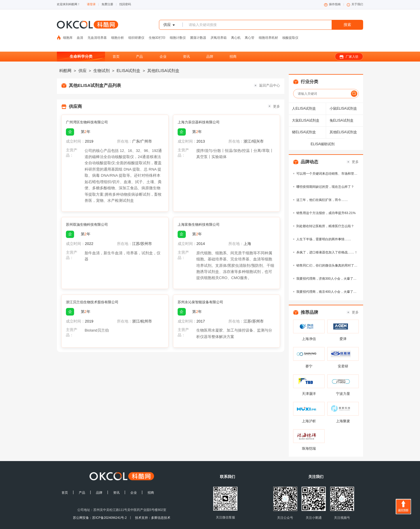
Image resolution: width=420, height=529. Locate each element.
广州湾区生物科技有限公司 (87, 113)
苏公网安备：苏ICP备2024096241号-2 (100, 509)
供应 (83, 62)
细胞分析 (118, 35)
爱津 (343, 330)
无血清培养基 (97, 35)
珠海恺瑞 (309, 439)
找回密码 (125, 4)
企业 (163, 48)
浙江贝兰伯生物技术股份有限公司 (92, 293)
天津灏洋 (309, 385)
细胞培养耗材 (268, 35)
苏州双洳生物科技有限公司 (87, 216)
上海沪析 (309, 412)
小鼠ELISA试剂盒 (343, 99)
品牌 (210, 48)
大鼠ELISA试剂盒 (306, 111)
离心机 (236, 35)
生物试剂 (101, 62)
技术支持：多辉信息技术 (153, 509)
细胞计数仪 (178, 35)
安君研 (343, 357)
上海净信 (309, 330)
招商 (233, 48)
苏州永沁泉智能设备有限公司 (200, 293)
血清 (80, 35)
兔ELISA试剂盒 (342, 111)
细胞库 (68, 35)
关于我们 (355, 5)
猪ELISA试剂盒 (304, 123)
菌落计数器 (198, 35)
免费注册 (107, 4)
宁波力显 (343, 385)
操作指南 (332, 5)
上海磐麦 (343, 412)
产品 (139, 48)
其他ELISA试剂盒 (163, 62)
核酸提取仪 (290, 35)
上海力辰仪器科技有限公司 (199, 113)
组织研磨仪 (136, 35)
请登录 (91, 4)
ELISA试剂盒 (129, 62)
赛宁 (309, 357)
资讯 (186, 48)
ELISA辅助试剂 (323, 135)
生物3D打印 (157, 35)
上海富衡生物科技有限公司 (199, 216)
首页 (116, 48)
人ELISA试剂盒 (304, 99)
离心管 (250, 35)
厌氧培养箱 (219, 35)
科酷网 (65, 62)
